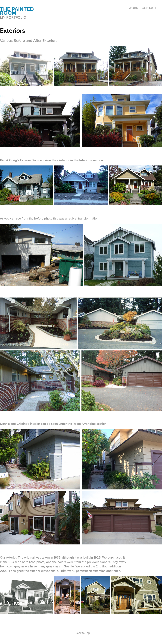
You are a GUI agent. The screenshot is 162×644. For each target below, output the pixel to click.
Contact (149, 8)
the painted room (18, 11)
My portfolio (13, 17)
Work (133, 8)
